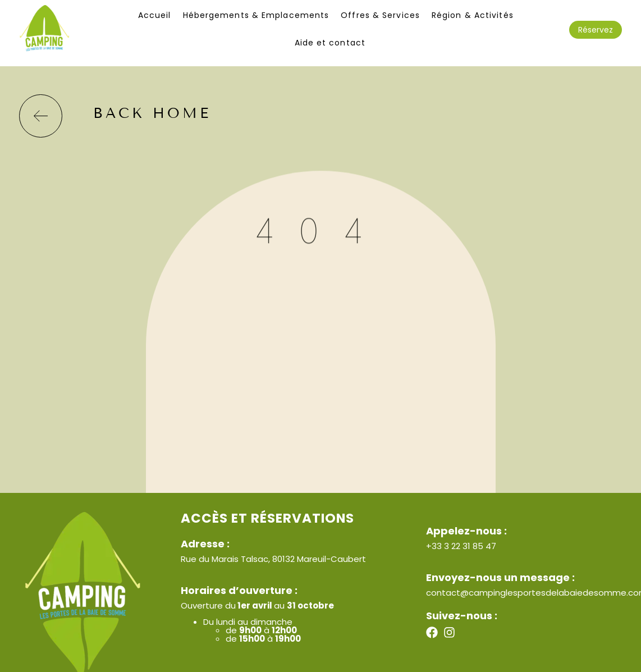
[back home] (41, 116)
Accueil (155, 15)
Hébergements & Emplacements (256, 15)
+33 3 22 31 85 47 (461, 546)
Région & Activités (473, 15)
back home (152, 113)
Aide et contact (330, 43)
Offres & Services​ (380, 15)
